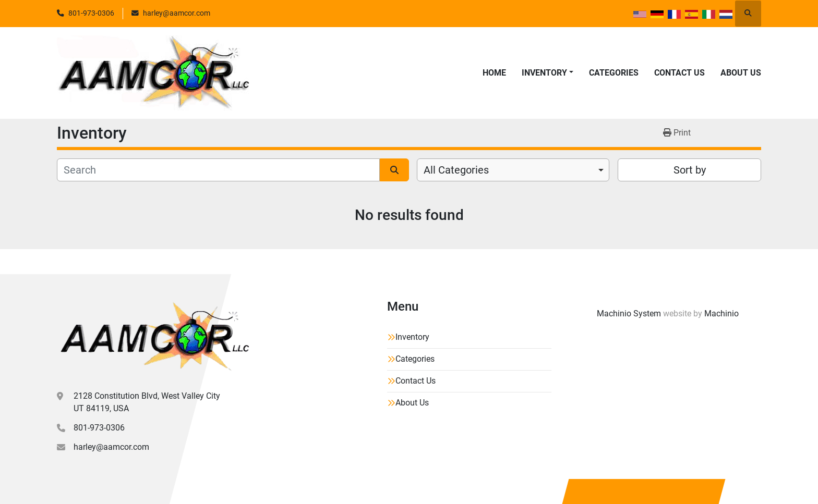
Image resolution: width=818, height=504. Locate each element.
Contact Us (679, 73)
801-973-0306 (91, 13)
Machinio (721, 314)
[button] (548, 73)
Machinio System (629, 314)
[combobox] (513, 170)
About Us (741, 73)
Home (494, 73)
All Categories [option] (456, 170)
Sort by (690, 170)
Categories (614, 73)
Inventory (544, 73)
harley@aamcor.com (177, 13)
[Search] (218, 170)
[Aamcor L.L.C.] (153, 337)
